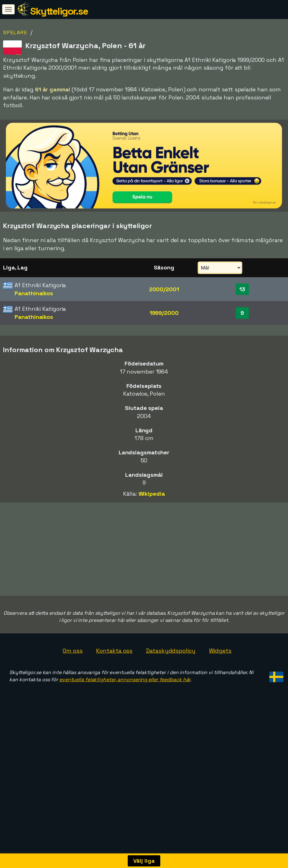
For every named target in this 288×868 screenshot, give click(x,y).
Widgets (220, 725)
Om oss (73, 725)
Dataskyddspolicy (171, 725)
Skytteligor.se (59, 11)
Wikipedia (152, 494)
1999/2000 (164, 313)
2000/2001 (164, 289)
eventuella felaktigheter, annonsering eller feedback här (125, 753)
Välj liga (144, 861)
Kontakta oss (114, 725)
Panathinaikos (34, 293)
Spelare (15, 32)
